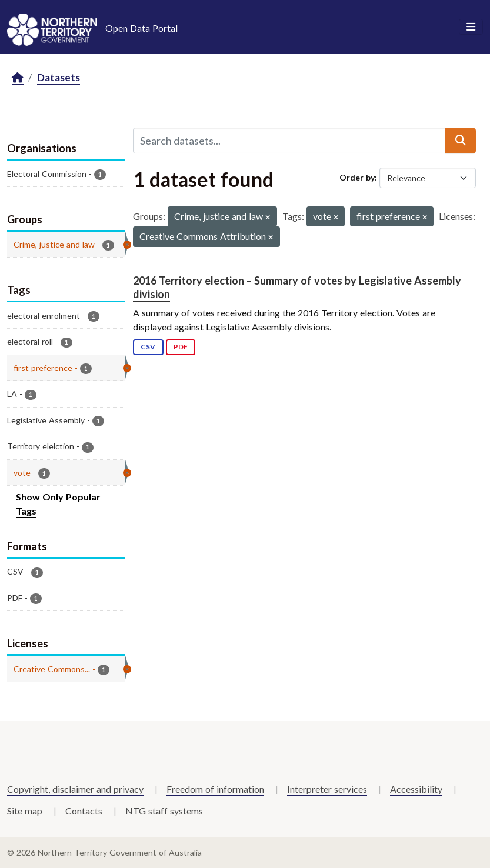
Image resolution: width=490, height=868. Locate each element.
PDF (181, 347)
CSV (148, 347)
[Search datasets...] (289, 141)
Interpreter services (327, 789)
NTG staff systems (164, 811)
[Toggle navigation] (471, 27)
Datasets (59, 77)
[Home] (18, 78)
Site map (25, 811)
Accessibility (416, 789)
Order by (357, 177)
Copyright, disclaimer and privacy (75, 789)
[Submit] (461, 141)
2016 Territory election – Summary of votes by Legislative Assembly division (297, 287)
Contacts (84, 811)
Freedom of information (215, 789)
